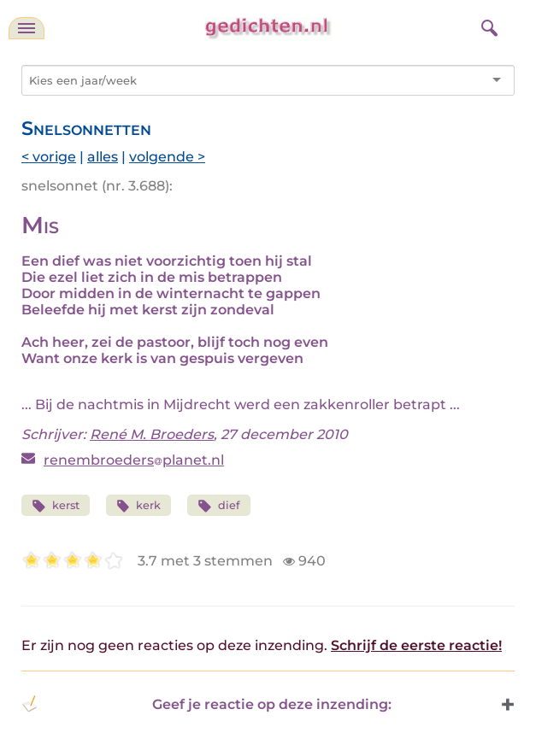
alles (103, 157)
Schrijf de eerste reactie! (416, 645)
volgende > (167, 157)
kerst (56, 506)
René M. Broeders (152, 434)
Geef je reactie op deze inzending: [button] (206, 704)
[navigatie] (27, 28)
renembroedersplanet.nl (134, 460)
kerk (139, 506)
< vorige (49, 157)
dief (219, 506)
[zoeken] (487, 26)
